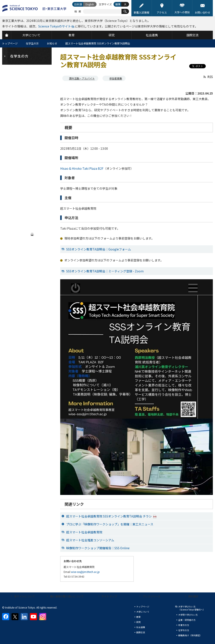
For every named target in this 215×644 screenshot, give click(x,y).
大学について (143, 612)
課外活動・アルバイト (82, 78)
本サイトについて (25, 596)
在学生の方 (32, 43)
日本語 (78, 4)
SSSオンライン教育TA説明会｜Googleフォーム (99, 249)
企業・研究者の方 (187, 620)
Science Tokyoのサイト (55, 26)
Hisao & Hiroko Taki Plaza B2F (82, 168)
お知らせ (52, 43)
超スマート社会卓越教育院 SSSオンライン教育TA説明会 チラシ (111, 516)
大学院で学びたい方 (188, 615)
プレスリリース (151, 596)
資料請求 (193, 596)
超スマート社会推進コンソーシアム (90, 540)
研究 (138, 622)
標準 (118, 4)
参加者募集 (116, 78)
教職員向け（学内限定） (190, 635)
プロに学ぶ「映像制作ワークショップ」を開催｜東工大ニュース (110, 524)
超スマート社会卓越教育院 (84, 532)
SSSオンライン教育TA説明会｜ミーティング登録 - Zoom (105, 271)
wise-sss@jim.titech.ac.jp (85, 572)
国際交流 (141, 632)
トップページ (10, 43)
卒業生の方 (184, 625)
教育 (138, 617)
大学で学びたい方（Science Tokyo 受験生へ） (192, 608)
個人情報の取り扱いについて (67, 596)
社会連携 (141, 627)
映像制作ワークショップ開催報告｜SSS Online (98, 548)
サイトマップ (109, 596)
